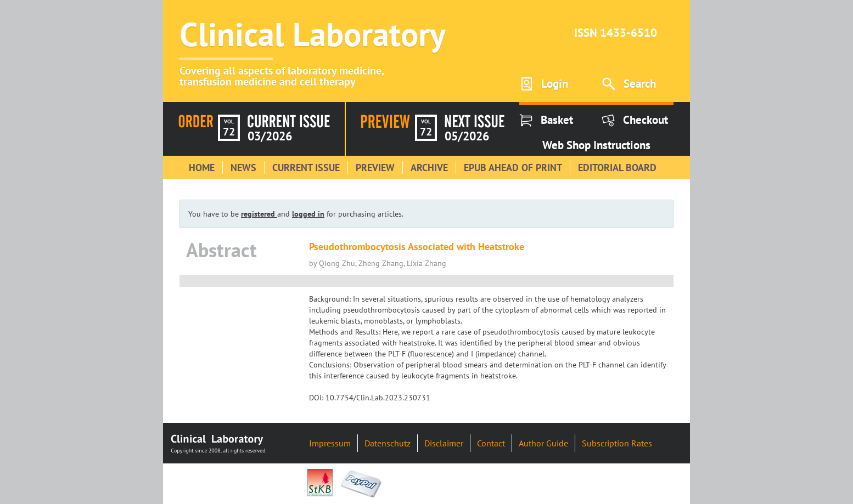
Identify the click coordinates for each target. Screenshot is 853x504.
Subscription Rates (617, 443)
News (243, 168)
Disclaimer (444, 443)
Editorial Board (617, 168)
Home (202, 168)
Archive (429, 168)
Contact (491, 443)
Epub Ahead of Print (513, 168)
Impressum (330, 443)
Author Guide (543, 443)
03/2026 (270, 136)
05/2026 (467, 136)
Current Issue (306, 168)
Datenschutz (388, 443)
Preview (375, 168)
